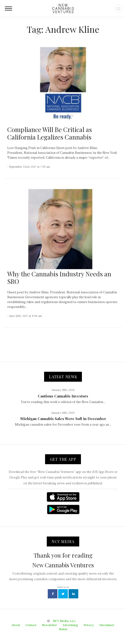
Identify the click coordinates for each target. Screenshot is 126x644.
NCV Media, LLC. (65, 621)
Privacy (89, 625)
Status (63, 629)
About (16, 625)
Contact (31, 625)
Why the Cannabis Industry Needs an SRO (59, 278)
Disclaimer (107, 625)
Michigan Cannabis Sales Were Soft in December (63, 419)
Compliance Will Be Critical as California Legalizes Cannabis (50, 133)
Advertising (70, 625)
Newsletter (49, 625)
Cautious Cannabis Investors (63, 396)
